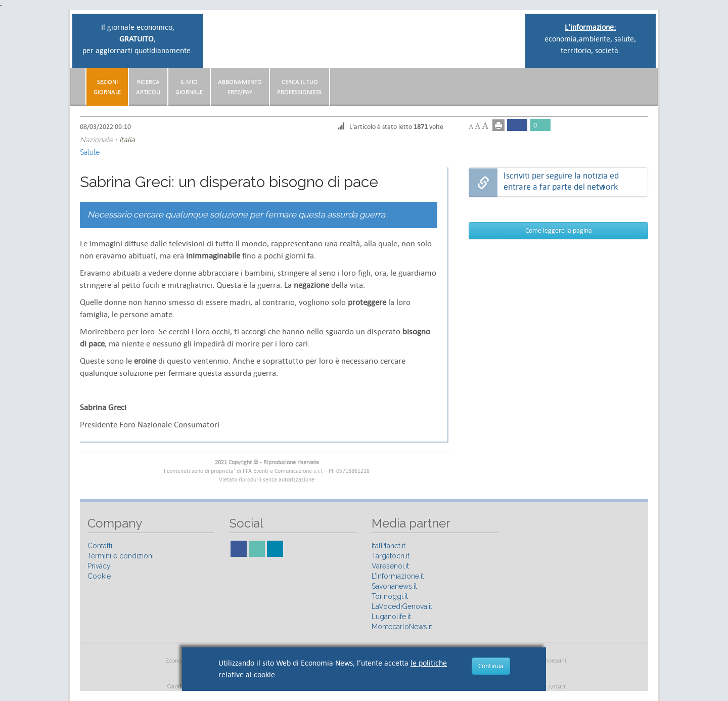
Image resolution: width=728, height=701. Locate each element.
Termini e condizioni (121, 556)
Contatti (100, 546)
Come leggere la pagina (559, 230)
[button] (645, 83)
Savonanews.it (394, 586)
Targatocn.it (391, 556)
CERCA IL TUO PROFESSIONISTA (300, 87)
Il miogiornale (189, 87)
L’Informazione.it (398, 576)
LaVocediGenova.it (402, 606)
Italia (127, 140)
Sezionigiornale (107, 87)
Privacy (99, 566)
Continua (491, 666)
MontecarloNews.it (402, 627)
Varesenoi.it (390, 566)
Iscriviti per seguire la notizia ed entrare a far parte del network (561, 181)
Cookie (99, 576)
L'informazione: (590, 27)
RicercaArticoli (148, 87)
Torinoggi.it (390, 596)
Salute (90, 152)
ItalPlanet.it (389, 546)
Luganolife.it (391, 617)
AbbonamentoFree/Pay (240, 87)
